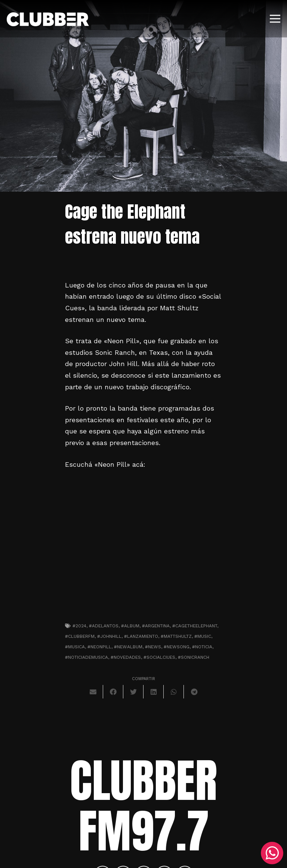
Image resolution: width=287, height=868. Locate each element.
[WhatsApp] (272, 853)
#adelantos (104, 626)
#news (153, 647)
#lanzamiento (141, 636)
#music (203, 636)
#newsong (177, 647)
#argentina (156, 626)
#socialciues (159, 657)
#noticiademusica (87, 657)
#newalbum (128, 647)
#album (130, 626)
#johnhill (109, 636)
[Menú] (275, 19)
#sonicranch (194, 657)
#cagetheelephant (195, 626)
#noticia (202, 647)
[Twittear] (133, 692)
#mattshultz (176, 636)
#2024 (79, 626)
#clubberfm (80, 636)
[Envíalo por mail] (93, 692)
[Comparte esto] (113, 692)
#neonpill (99, 647)
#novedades (126, 657)
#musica (75, 647)
